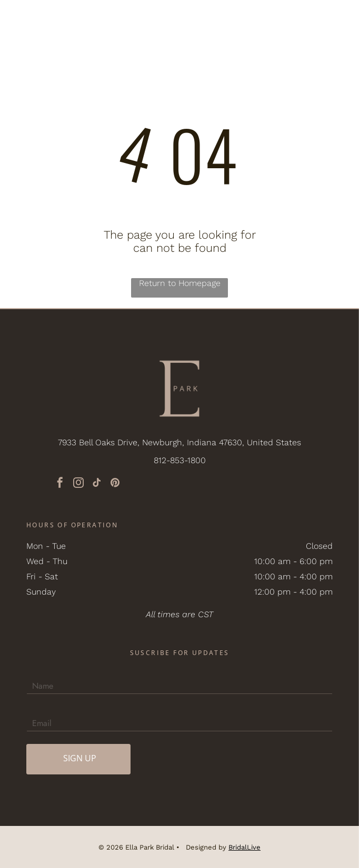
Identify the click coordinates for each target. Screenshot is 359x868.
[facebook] (60, 484)
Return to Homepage (180, 283)
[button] (335, 20)
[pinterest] (115, 484)
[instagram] (78, 484)
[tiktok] (97, 484)
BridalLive (245, 847)
